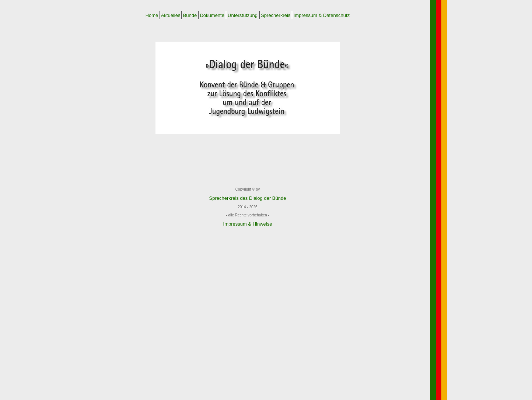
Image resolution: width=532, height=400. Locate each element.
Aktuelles (171, 15)
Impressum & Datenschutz (322, 15)
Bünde (190, 15)
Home (152, 15)
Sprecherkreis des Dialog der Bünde (248, 198)
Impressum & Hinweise (248, 224)
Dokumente (212, 15)
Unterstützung (242, 15)
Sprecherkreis (276, 15)
